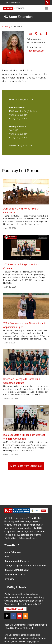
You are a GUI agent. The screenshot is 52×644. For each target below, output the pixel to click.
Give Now (9, 579)
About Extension (13, 552)
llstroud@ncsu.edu (36, 51)
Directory (6, 27)
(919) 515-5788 (24, 146)
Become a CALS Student (17, 570)
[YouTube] (19, 616)
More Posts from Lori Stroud (26, 466)
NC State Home (13, 3)
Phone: (13, 146)
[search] (47, 3)
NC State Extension (18, 17)
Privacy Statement (24, 628)
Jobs (7, 557)
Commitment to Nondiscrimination (30, 625)
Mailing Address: (18, 127)
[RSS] (26, 616)
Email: (12, 100)
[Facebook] (13, 616)
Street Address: (17, 108)
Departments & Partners (17, 561)
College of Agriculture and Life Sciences (25, 566)
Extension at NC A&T (15, 575)
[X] (7, 616)
